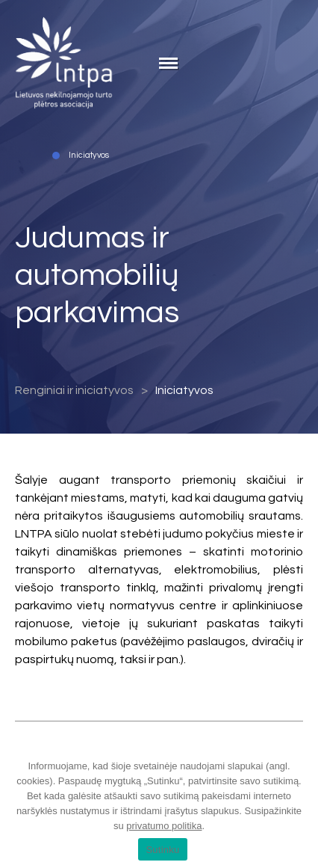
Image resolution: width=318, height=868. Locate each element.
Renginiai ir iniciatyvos (74, 390)
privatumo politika (164, 826)
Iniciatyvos (184, 390)
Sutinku (162, 850)
